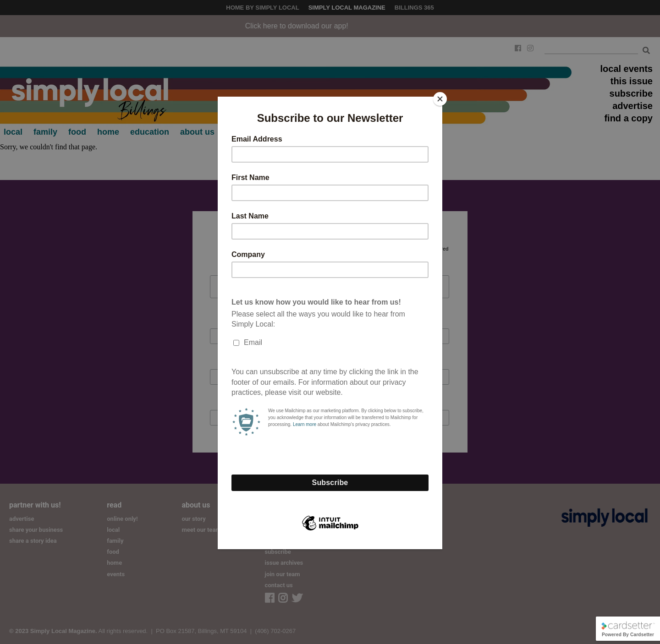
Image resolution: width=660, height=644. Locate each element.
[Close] (440, 99)
